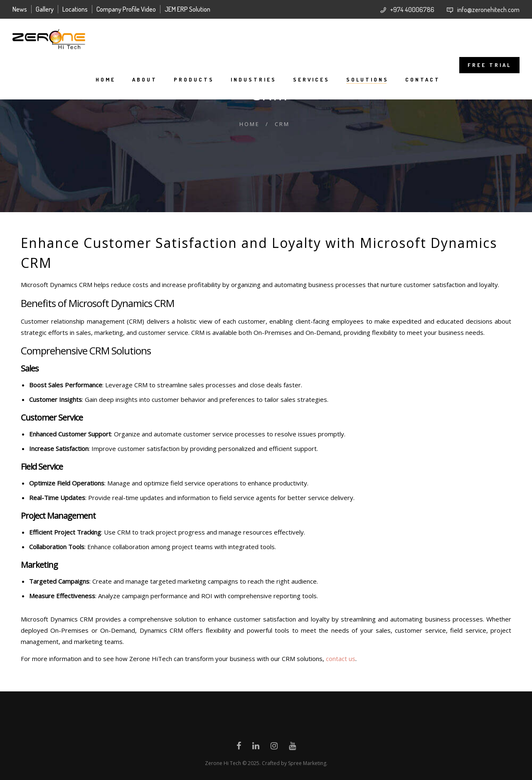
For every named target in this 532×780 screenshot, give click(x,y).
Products (194, 79)
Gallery (45, 9)
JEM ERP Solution (187, 9)
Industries (254, 79)
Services (311, 79)
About (145, 79)
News (20, 9)
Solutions (367, 79)
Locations (75, 9)
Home (106, 79)
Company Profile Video (126, 9)
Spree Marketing (307, 763)
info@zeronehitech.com (488, 10)
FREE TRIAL (489, 65)
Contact (423, 79)
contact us (341, 659)
